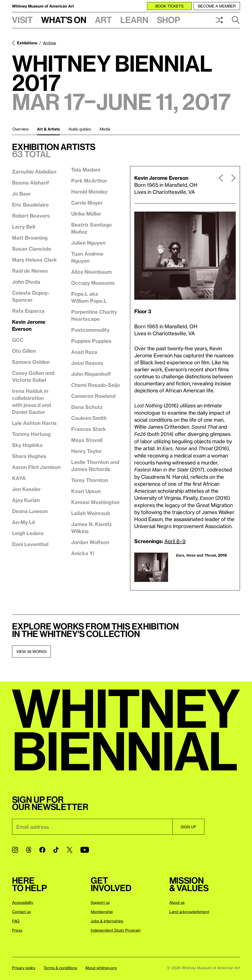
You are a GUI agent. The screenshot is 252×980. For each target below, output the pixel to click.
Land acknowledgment (189, 912)
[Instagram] (15, 850)
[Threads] (29, 850)
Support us (100, 902)
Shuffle (219, 20)
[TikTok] (56, 850)
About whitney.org (101, 968)
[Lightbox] (185, 256)
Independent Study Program (116, 930)
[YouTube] (85, 850)
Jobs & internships (107, 921)
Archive (50, 43)
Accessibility (23, 902)
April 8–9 (175, 541)
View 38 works (31, 651)
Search (236, 20)
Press (17, 930)
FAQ (16, 921)
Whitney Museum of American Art (43, 6)
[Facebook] (42, 850)
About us (177, 902)
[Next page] (231, 185)
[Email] (92, 827)
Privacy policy (24, 968)
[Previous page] (221, 185)
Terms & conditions (60, 968)
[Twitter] (70, 850)
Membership (102, 912)
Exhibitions (27, 43)
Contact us (21, 912)
